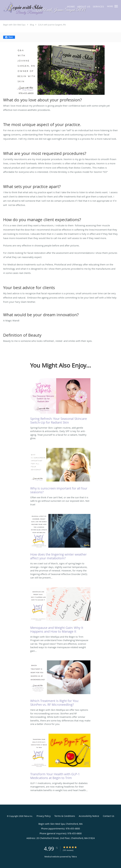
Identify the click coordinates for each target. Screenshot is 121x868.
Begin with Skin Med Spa (14, 25)
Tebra (74, 857)
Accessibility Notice (89, 816)
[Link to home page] (36, 9)
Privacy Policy (44, 816)
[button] (116, 6)
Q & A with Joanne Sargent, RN (52, 25)
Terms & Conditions (65, 816)
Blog (32, 25)
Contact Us (109, 816)
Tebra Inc (28, 816)
